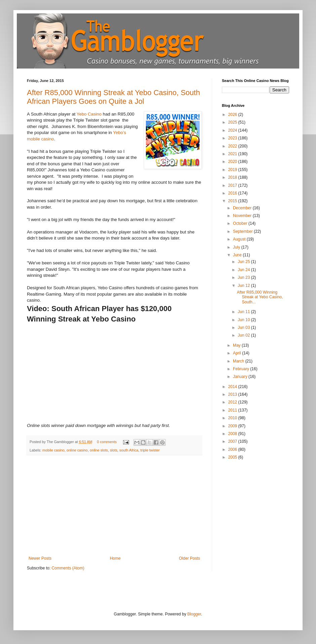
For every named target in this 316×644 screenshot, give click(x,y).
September (243, 231)
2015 (233, 201)
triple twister (150, 450)
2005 (233, 457)
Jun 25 (244, 262)
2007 (233, 441)
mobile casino (53, 450)
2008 (233, 434)
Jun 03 (244, 328)
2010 (233, 418)
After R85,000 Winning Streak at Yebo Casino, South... (260, 297)
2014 (233, 387)
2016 (233, 193)
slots (114, 450)
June (238, 255)
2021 (233, 154)
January (241, 377)
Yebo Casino (89, 114)
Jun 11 (244, 312)
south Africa (129, 450)
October (241, 223)
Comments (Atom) (68, 568)
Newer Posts (40, 558)
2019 (233, 170)
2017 (233, 185)
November (243, 216)
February (242, 369)
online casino (77, 450)
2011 (233, 410)
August (240, 239)
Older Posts (189, 558)
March (239, 361)
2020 (233, 162)
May (237, 345)
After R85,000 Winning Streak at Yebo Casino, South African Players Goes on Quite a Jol (113, 97)
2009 (233, 426)
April (238, 353)
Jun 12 (244, 286)
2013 (233, 394)
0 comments (107, 442)
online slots (99, 450)
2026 (233, 115)
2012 (233, 402)
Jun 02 (244, 335)
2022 (233, 146)
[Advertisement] (114, 506)
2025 (233, 122)
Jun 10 (244, 320)
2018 (233, 177)
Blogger (194, 614)
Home (115, 558)
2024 (233, 130)
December (243, 208)
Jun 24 (244, 270)
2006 (233, 449)
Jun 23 (244, 277)
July (237, 247)
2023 (233, 138)
